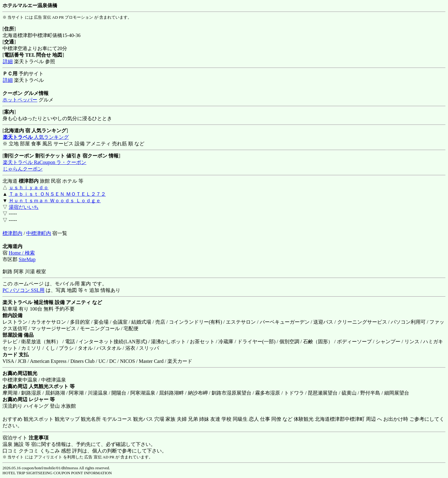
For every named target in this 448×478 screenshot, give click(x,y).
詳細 (8, 61)
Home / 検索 (22, 253)
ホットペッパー (20, 100)
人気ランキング (36, 137)
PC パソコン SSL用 (23, 290)
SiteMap (27, 259)
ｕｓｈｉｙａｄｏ (29, 187)
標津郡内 (12, 233)
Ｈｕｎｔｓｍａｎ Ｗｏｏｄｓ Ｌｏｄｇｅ (55, 201)
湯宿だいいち (24, 207)
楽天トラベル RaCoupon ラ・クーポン (44, 162)
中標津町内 (39, 233)
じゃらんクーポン (23, 169)
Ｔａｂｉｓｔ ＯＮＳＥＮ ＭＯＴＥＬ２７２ (57, 194)
